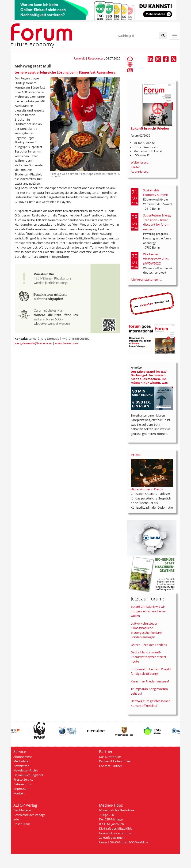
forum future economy (115, 833)
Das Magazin (22, 810)
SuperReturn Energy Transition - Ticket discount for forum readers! (157, 222)
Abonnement (23, 757)
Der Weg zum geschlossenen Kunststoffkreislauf (151, 703)
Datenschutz (22, 784)
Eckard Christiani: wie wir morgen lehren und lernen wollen (149, 611)
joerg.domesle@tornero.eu (33, 343)
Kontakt (19, 793)
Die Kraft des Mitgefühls (116, 828)
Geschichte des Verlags (29, 815)
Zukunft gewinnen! (112, 838)
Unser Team (22, 824)
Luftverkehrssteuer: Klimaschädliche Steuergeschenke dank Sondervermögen (147, 630)
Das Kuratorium (110, 757)
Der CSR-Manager (111, 819)
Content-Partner (111, 766)
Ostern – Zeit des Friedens (149, 645)
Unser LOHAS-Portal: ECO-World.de (124, 842)
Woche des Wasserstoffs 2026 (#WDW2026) (156, 259)
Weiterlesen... (140, 162)
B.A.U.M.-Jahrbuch (111, 824)
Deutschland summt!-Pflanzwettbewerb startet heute (149, 657)
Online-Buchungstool (28, 775)
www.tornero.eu (67, 343)
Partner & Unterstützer (115, 761)
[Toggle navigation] (175, 36)
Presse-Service (23, 779)
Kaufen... (137, 167)
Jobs (16, 819)
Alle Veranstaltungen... (146, 279)
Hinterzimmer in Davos (147, 489)
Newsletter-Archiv (26, 770)
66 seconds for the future (117, 810)
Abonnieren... (140, 171)
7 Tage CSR (107, 815)
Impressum (21, 789)
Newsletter (21, 766)
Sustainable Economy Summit (156, 193)
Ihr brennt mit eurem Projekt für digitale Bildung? (151, 671)
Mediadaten (22, 761)
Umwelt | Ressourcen (89, 58)
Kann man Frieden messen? (150, 681)
